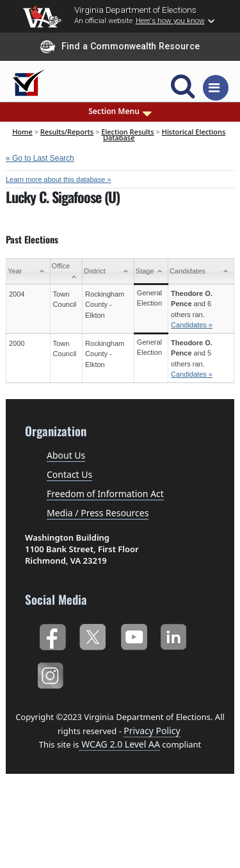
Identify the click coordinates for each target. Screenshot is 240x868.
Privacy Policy (152, 731)
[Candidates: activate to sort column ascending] (201, 272)
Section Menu (120, 111)
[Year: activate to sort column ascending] (28, 272)
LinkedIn (174, 635)
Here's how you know (170, 20)
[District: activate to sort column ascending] (108, 272)
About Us (66, 455)
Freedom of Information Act (105, 494)
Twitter (92, 635)
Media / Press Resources (98, 513)
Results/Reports (67, 132)
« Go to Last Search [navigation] (40, 158)
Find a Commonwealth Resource (120, 47)
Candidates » (192, 325)
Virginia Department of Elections (135, 10)
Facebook (52, 635)
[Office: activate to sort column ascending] (66, 272)
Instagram (52, 674)
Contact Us (69, 474)
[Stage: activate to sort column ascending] (151, 272)
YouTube (133, 635)
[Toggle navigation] (216, 88)
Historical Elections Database (164, 134)
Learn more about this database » (59, 179)
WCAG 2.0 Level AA (120, 744)
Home (22, 132)
